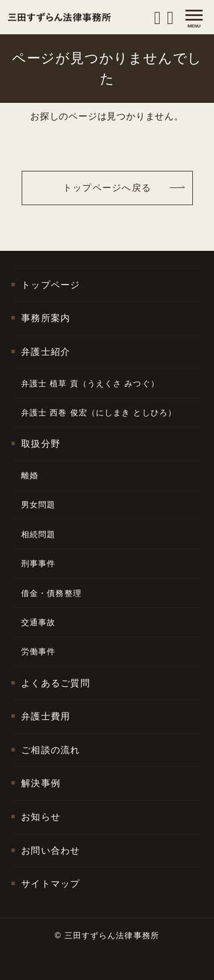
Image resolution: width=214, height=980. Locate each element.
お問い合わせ (51, 851)
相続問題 (38, 534)
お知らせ (41, 817)
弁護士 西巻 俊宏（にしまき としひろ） (99, 413)
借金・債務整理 (51, 593)
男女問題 (38, 505)
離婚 (30, 475)
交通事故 (38, 622)
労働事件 (38, 651)
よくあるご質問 (56, 683)
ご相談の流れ (51, 750)
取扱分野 (41, 444)
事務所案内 (46, 318)
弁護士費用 (46, 716)
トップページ (51, 285)
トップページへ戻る (107, 188)
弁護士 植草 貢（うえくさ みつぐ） (90, 383)
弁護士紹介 (46, 352)
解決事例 (41, 783)
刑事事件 (38, 563)
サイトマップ (51, 884)
